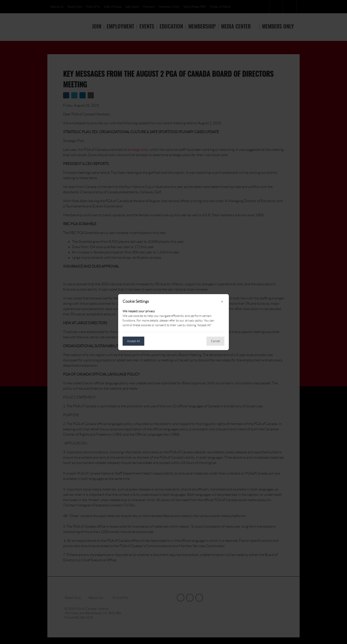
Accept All (133, 341)
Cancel (215, 341)
